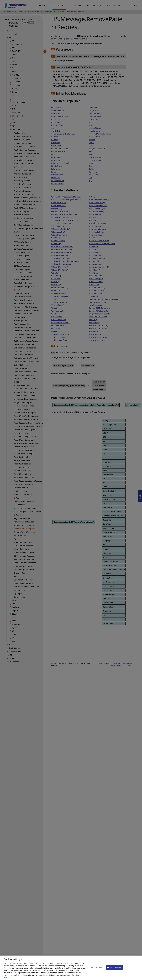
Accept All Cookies (114, 970)
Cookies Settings (96, 970)
